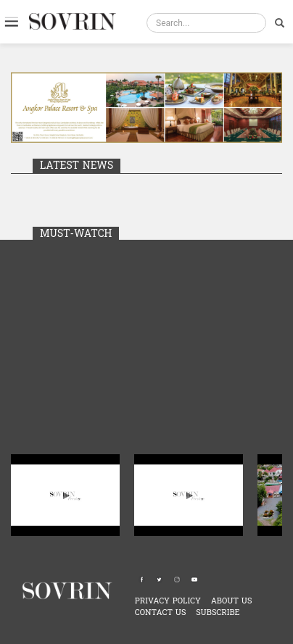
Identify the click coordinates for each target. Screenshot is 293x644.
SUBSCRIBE (218, 612)
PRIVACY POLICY (168, 601)
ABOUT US (232, 601)
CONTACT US (161, 612)
